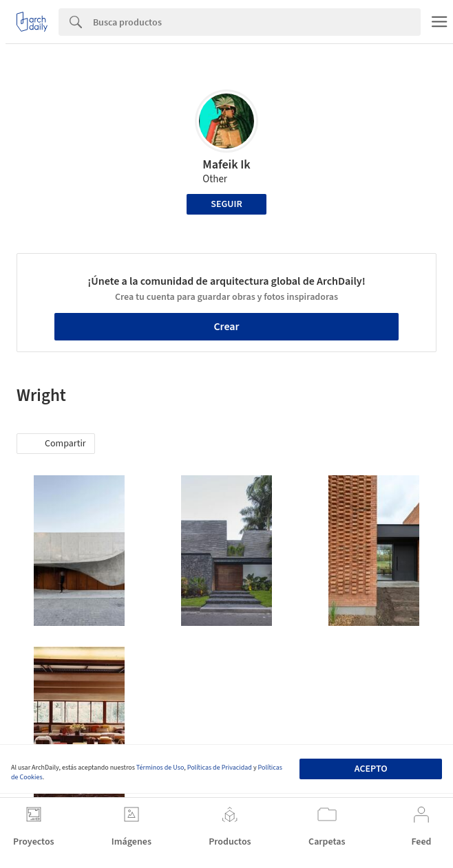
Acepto (371, 769)
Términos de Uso (160, 768)
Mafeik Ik (226, 165)
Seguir (226, 204)
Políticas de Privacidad (220, 768)
